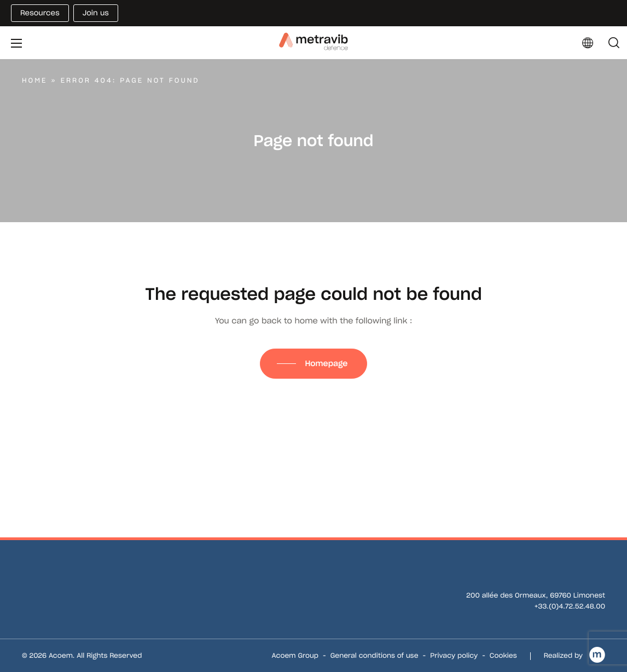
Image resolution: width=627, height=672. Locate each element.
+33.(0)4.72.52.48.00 (570, 607)
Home (34, 81)
